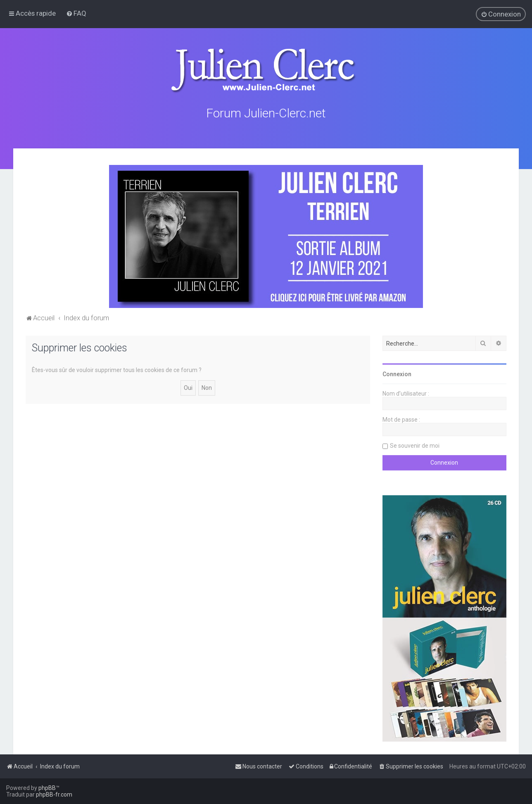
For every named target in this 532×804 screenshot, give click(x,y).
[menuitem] (76, 13)
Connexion (397, 373)
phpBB (47, 788)
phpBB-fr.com (54, 794)
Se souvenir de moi (415, 445)
